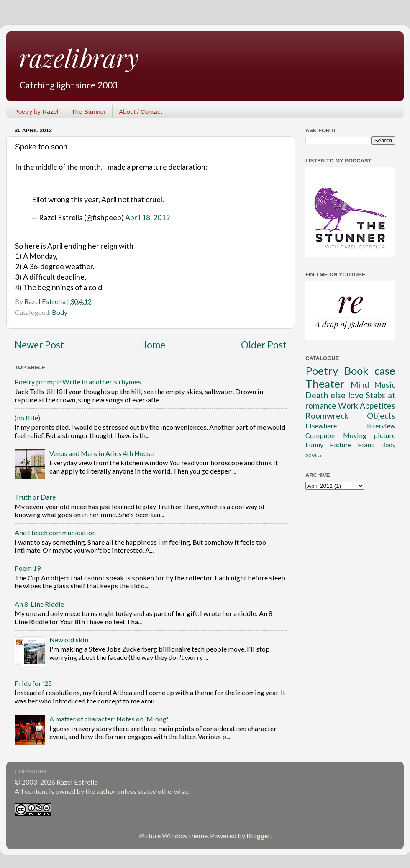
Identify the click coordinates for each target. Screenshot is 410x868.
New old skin (69, 640)
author (106, 791)
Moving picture (369, 435)
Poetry (322, 371)
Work (348, 406)
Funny (314, 444)
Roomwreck (327, 416)
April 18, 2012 (147, 217)
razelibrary (79, 57)
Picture (341, 444)
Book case (370, 371)
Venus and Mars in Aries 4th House (101, 453)
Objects (381, 416)
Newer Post (39, 345)
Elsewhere (321, 426)
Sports (314, 455)
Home (152, 345)
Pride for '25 (33, 683)
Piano (366, 444)
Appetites (378, 406)
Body (60, 312)
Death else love (334, 395)
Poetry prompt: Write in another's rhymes (78, 382)
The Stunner (89, 112)
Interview (381, 426)
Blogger (258, 836)
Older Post (264, 345)
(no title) (27, 418)
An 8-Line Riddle (39, 604)
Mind (360, 385)
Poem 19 (28, 568)
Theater (325, 384)
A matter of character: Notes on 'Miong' (109, 719)
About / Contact (140, 112)
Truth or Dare (35, 497)
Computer (321, 435)
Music (385, 385)
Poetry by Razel (36, 112)
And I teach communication (55, 532)
